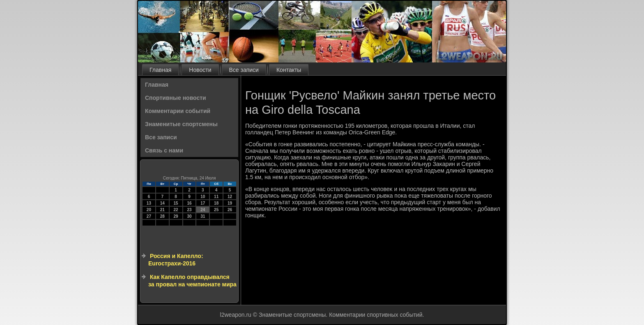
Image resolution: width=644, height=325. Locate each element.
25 (216, 210)
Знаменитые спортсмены (181, 124)
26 (230, 210)
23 (189, 210)
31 (203, 216)
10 (203, 197)
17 (203, 203)
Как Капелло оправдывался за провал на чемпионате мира (192, 281)
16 (189, 203)
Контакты (289, 70)
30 (189, 216)
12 (230, 197)
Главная (160, 70)
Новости (200, 70)
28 (162, 216)
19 (230, 203)
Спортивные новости (176, 98)
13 (149, 203)
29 (176, 216)
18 (216, 203)
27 (149, 216)
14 (162, 203)
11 (216, 197)
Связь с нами (164, 150)
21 (162, 210)
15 (176, 203)
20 (149, 210)
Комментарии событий (178, 111)
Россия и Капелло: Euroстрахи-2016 (176, 260)
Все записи (244, 70)
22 (176, 210)
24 (203, 210)
